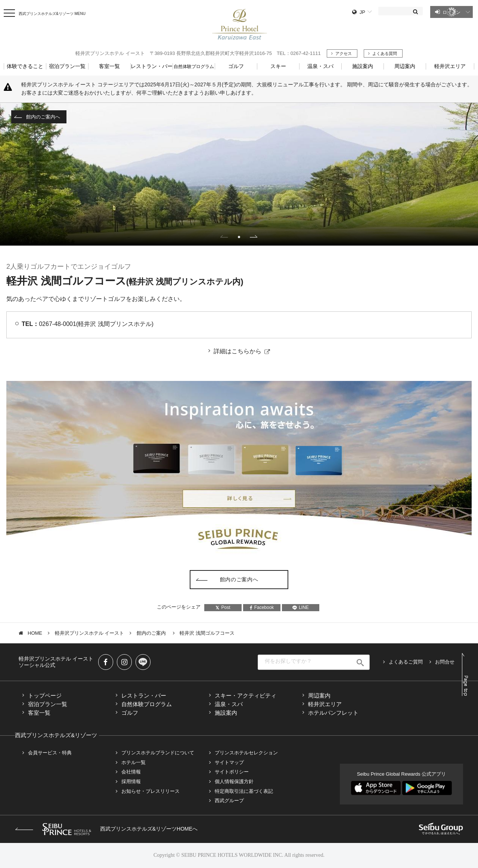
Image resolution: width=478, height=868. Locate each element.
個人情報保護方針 (234, 781)
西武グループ (229, 801)
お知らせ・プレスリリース (150, 791)
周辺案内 (319, 695)
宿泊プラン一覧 (48, 704)
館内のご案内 (152, 633)
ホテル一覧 (134, 762)
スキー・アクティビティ (246, 695)
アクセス (344, 53)
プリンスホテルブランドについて (158, 753)
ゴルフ (130, 713)
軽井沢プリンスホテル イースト (90, 633)
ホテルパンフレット (333, 713)
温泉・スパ (229, 704)
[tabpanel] (239, 174)
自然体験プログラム (147, 704)
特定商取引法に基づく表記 (244, 791)
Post (223, 607)
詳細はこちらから (238, 351)
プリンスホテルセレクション (246, 753)
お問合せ (445, 662)
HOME (35, 633)
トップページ (45, 695)
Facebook (262, 607)
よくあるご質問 (406, 662)
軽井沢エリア (325, 704)
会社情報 (131, 772)
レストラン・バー (144, 695)
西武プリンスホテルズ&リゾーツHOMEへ (106, 829)
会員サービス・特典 (50, 753)
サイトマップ (229, 762)
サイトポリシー (232, 772)
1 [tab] (239, 237)
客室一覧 (39, 713)
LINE (301, 607)
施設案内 (226, 713)
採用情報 (131, 781)
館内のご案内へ (43, 117)
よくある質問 (385, 53)
